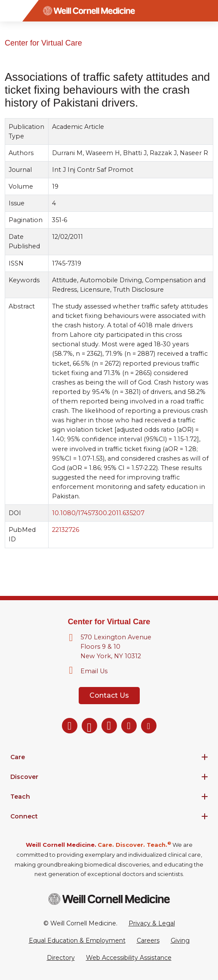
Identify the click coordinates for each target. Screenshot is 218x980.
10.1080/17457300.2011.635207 (98, 513)
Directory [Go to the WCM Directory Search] (61, 958)
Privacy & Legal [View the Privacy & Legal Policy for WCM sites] (152, 923)
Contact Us (109, 695)
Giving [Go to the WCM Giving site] (180, 940)
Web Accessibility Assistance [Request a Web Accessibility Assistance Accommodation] (129, 958)
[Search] (207, 11)
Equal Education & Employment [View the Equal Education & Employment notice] (77, 940)
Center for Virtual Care (43, 43)
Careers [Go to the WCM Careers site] (148, 940)
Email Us (94, 671)
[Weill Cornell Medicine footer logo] (109, 899)
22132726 (66, 530)
